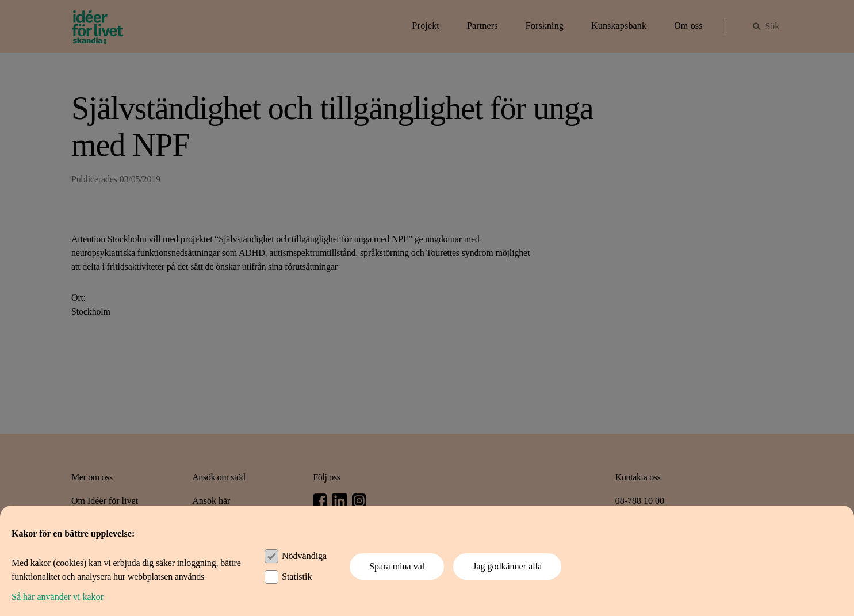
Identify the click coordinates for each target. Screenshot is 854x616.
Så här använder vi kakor (58, 597)
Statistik (297, 577)
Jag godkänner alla (507, 566)
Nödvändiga (304, 556)
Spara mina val (397, 566)
